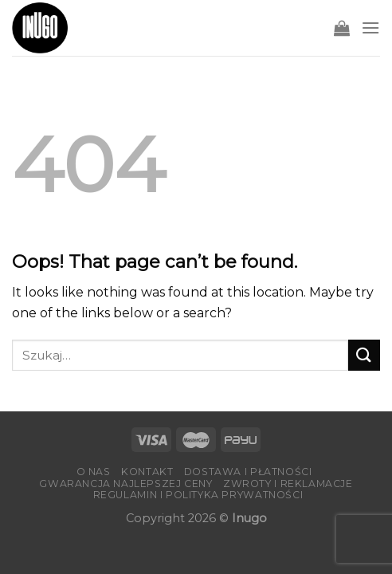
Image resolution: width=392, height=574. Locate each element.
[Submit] (364, 355)
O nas (94, 472)
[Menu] (370, 28)
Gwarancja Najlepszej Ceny (125, 484)
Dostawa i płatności (248, 472)
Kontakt (147, 472)
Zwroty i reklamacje (288, 484)
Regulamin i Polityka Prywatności (198, 495)
